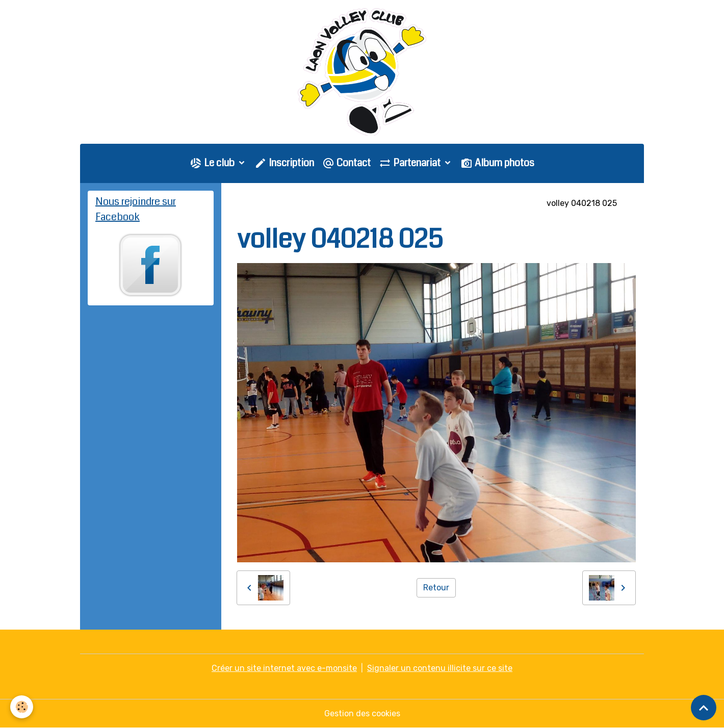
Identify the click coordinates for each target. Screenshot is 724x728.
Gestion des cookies (362, 713)
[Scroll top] (704, 708)
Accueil (251, 203)
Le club (213, 163)
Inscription (284, 163)
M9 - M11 (437, 203)
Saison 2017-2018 (375, 203)
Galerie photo (303, 203)
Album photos (497, 163)
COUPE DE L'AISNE (500, 203)
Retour (436, 588)
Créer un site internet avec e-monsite (284, 668)
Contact (346, 163)
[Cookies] (22, 707)
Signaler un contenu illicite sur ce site (440, 668)
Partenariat (411, 163)
